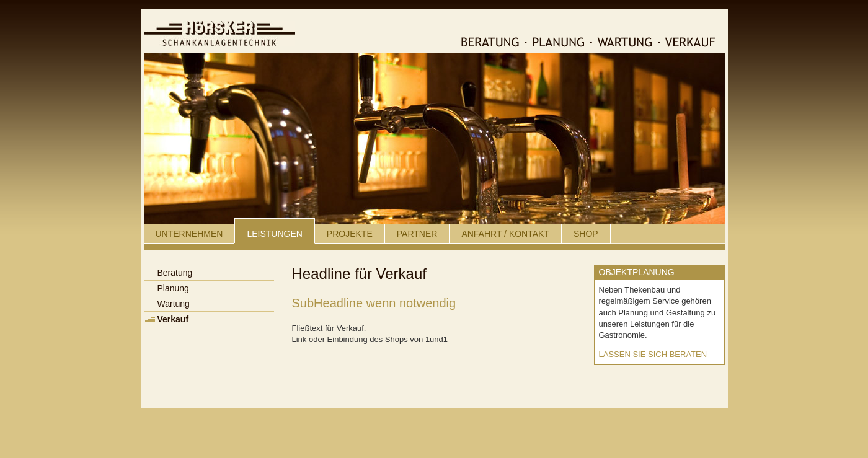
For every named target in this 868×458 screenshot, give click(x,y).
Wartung (174, 304)
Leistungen (274, 234)
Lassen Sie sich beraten (653, 354)
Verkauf (173, 319)
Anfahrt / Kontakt (505, 234)
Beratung (175, 273)
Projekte (350, 234)
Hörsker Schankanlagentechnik (219, 33)
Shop (586, 234)
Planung (173, 288)
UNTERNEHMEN (189, 234)
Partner (417, 234)
